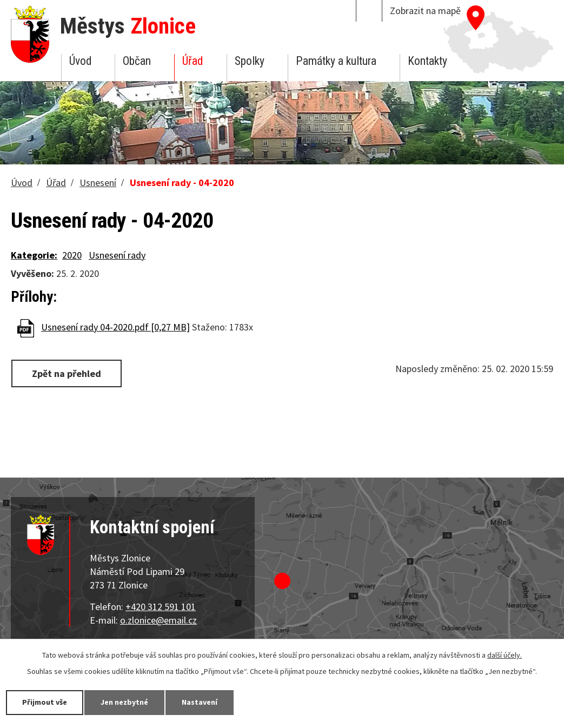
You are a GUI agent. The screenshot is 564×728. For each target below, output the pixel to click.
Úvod (80, 61)
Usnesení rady (117, 255)
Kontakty (427, 61)
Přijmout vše (45, 702)
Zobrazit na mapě (425, 11)
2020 (72, 255)
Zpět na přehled (67, 373)
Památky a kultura (336, 61)
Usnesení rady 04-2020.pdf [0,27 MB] (115, 327)
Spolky (250, 61)
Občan (137, 61)
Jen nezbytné (124, 702)
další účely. (505, 655)
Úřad (193, 61)
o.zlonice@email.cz (158, 620)
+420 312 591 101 (161, 607)
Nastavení (200, 702)
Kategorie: (34, 255)
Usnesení (98, 183)
